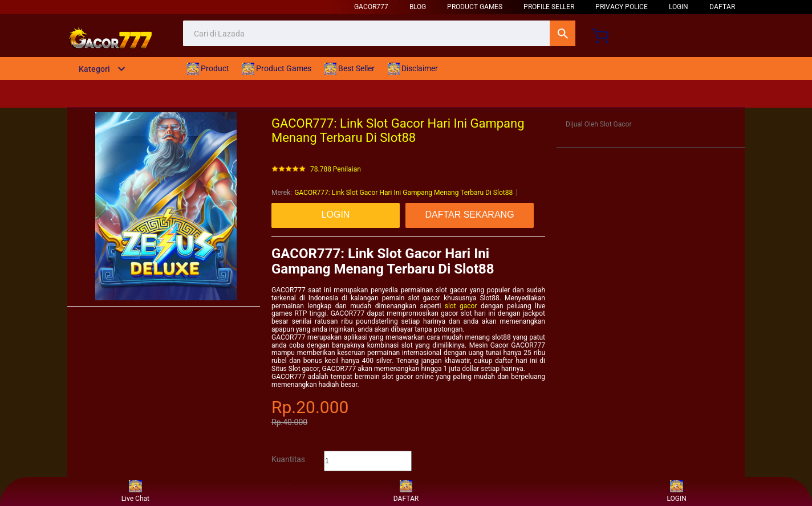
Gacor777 (371, 7)
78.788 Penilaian (336, 170)
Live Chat (135, 491)
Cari (563, 33)
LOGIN (679, 7)
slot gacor (461, 306)
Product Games (475, 7)
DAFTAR (722, 7)
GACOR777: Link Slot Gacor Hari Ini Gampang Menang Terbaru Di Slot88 (403, 193)
